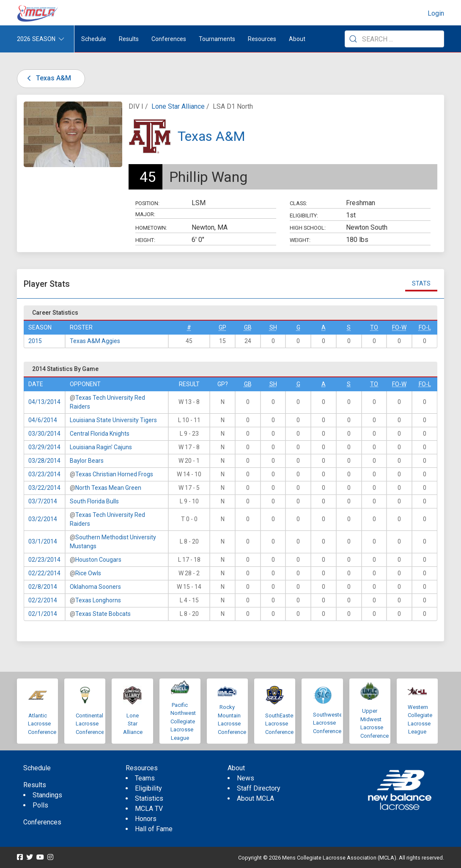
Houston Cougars (98, 560)
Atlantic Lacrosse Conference (42, 724)
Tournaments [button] (217, 39)
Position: (147, 203)
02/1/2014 (43, 614)
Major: (145, 214)
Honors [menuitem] (146, 819)
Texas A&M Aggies (95, 341)
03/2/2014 (43, 519)
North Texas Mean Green (108, 488)
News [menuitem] (246, 778)
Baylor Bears (87, 461)
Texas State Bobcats (103, 614)
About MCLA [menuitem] (255, 798)
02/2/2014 (43, 600)
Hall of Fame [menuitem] (154, 829)
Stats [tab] (421, 283)
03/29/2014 (44, 447)
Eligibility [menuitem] (148, 788)
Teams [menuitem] (145, 778)
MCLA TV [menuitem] (149, 809)
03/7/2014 (43, 501)
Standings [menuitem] (47, 795)
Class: (298, 203)
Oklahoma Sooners (95, 587)
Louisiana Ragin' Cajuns (101, 447)
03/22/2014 (44, 488)
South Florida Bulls (94, 501)
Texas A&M (48, 78)
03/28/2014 (44, 461)
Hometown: (151, 228)
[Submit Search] (353, 39)
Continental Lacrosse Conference (90, 724)
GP (222, 327)
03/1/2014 (43, 541)
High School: (308, 228)
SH (273, 327)
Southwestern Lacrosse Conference (330, 723)
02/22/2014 (44, 573)
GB (248, 327)
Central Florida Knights (100, 434)
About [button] (297, 39)
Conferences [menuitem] (42, 822)
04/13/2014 (44, 402)
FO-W (399, 327)
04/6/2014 (43, 420)
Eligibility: (304, 216)
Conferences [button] (169, 39)
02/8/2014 (43, 587)
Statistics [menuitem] (149, 798)
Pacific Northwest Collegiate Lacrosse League (183, 721)
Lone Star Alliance (178, 106)
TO (374, 327)
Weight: (300, 240)
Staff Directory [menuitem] (259, 788)
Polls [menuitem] (40, 805)
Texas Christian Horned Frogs (114, 474)
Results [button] (129, 39)
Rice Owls (88, 573)
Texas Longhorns (98, 600)
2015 (35, 341)
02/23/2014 (44, 560)
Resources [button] (262, 39)
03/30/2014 (44, 434)
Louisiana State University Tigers (113, 420)
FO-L (425, 327)
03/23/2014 (44, 474)
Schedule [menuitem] (94, 39)
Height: (145, 240)
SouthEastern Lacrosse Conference (281, 724)
